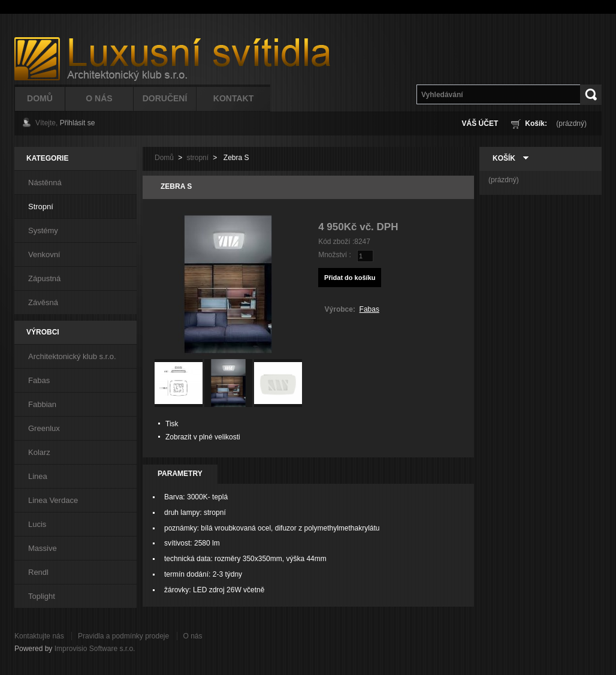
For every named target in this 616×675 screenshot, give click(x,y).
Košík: (536, 123)
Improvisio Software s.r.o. (95, 649)
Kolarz (39, 452)
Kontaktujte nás (39, 636)
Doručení (165, 98)
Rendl (38, 572)
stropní (197, 158)
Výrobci (43, 332)
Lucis (37, 524)
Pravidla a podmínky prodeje (123, 636)
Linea (38, 476)
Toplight (42, 596)
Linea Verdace (53, 500)
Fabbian (42, 404)
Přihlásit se (78, 123)
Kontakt (233, 98)
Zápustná (44, 278)
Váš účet (480, 123)
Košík (504, 158)
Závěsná (43, 302)
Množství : (335, 255)
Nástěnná (45, 183)
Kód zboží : (336, 242)
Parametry (180, 474)
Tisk (172, 424)
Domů (40, 98)
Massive (43, 548)
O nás (193, 636)
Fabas (39, 380)
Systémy (43, 230)
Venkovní (44, 254)
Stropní (41, 207)
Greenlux (44, 428)
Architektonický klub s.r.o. (72, 356)
